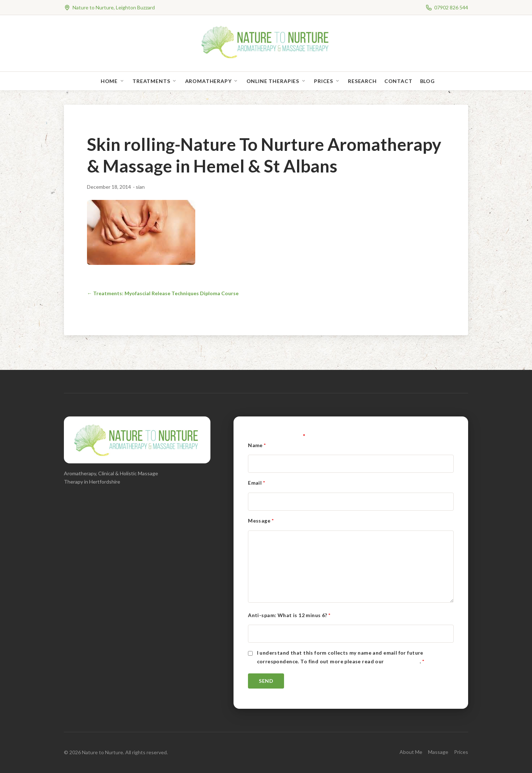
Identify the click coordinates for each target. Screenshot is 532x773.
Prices (324, 81)
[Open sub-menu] (123, 81)
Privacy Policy (402, 661)
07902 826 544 (451, 7)
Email (256, 483)
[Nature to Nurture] (266, 58)
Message (261, 521)
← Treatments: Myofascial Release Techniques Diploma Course (163, 293)
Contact (398, 81)
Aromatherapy (208, 81)
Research (362, 81)
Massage (438, 752)
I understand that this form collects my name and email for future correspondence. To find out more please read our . (341, 657)
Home (109, 81)
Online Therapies (273, 81)
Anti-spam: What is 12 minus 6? (289, 615)
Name (257, 445)
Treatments (151, 81)
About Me (411, 752)
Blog (428, 81)
